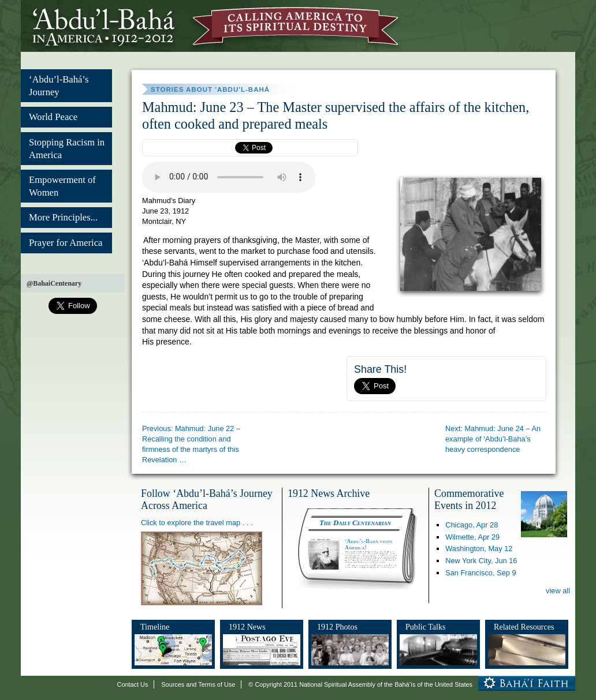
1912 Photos (337, 627)
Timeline (155, 627)
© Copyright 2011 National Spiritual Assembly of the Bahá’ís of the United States (360, 684)
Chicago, (472, 525)
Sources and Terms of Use (198, 684)
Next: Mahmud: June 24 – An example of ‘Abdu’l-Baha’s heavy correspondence (493, 439)
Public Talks (426, 627)
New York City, (481, 561)
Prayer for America (66, 243)
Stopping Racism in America (67, 149)
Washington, (479, 549)
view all (558, 591)
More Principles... (63, 217)
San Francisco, (480, 573)
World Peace (53, 117)
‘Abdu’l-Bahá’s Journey (59, 86)
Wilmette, (472, 537)
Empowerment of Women (62, 186)
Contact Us (133, 684)
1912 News (247, 627)
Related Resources (524, 627)
